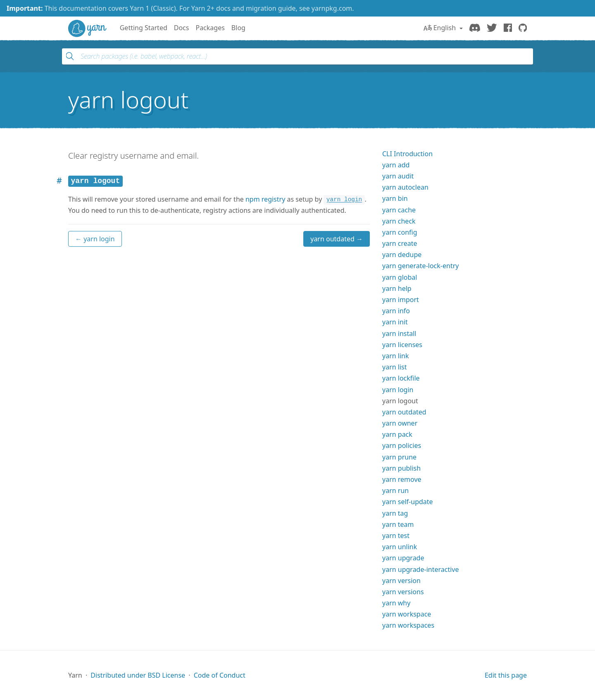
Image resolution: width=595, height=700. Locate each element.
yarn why (396, 603)
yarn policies (402, 445)
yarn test (396, 536)
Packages (210, 28)
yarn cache (399, 210)
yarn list (395, 367)
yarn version (401, 581)
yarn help (397, 288)
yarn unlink (400, 547)
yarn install (399, 333)
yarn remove (402, 479)
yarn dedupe (402, 255)
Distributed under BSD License (138, 675)
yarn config (400, 232)
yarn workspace (407, 614)
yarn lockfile (401, 378)
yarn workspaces (408, 625)
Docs (182, 28)
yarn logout (400, 401)
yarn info (396, 311)
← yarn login (95, 239)
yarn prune (399, 457)
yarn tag (395, 513)
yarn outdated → (337, 239)
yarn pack (397, 434)
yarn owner (400, 423)
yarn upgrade (403, 558)
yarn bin (395, 198)
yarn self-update (408, 502)
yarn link (395, 356)
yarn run (395, 490)
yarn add (396, 165)
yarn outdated (404, 412)
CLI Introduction (407, 154)
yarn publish (401, 468)
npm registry (265, 199)
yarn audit (398, 176)
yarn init (395, 322)
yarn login (398, 390)
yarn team (398, 524)
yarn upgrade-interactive (420, 569)
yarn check (399, 221)
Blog (238, 28)
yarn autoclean (405, 187)
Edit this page (506, 675)
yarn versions (403, 592)
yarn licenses (402, 345)
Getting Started (144, 28)
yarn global (400, 277)
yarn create (400, 243)
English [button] (441, 28)
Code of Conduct (220, 675)
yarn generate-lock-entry (420, 266)
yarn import (401, 300)
